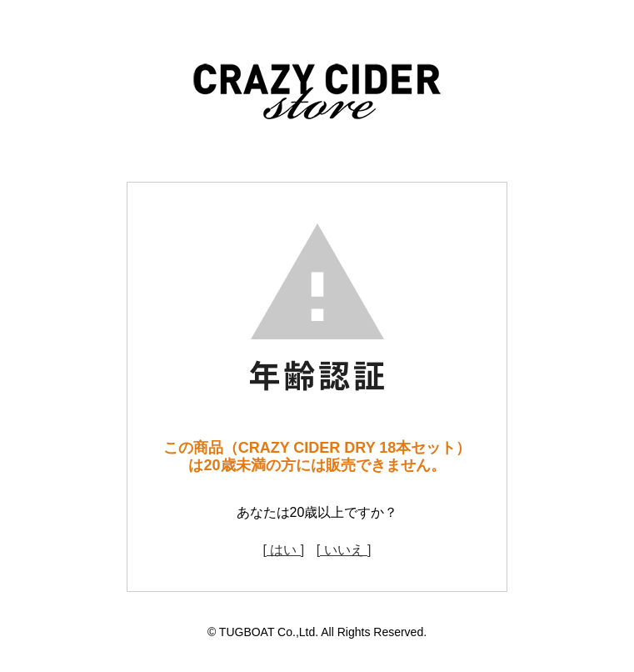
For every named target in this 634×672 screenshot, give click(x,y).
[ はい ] (283, 550)
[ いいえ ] (344, 550)
